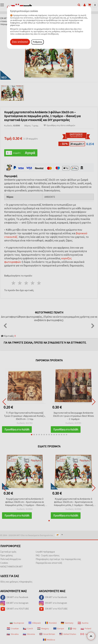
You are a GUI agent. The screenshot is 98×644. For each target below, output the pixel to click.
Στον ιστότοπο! (20, 42)
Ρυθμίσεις (37, 42)
